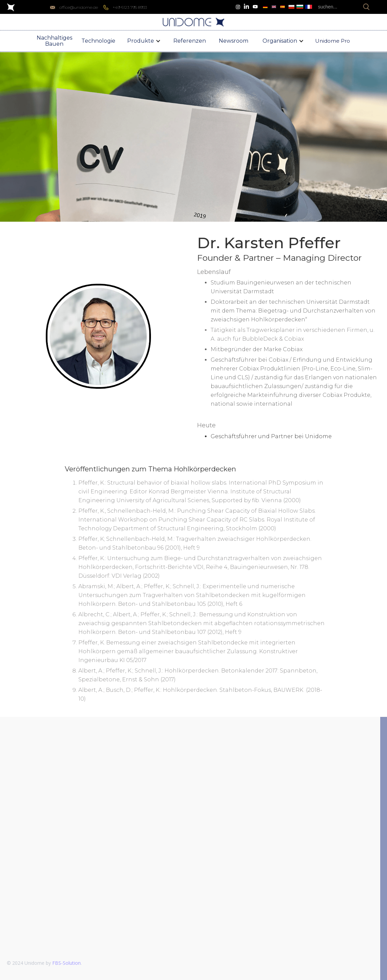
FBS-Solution (66, 963)
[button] (144, 41)
